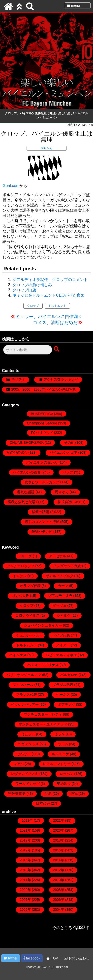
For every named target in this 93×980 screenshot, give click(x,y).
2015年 (25, 860)
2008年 (59, 890)
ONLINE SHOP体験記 (27, 443)
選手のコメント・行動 (42, 522)
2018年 (59, 840)
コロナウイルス (28, 615)
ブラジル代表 (63, 685)
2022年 (59, 820)
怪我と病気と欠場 (22, 502)
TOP (52, 958)
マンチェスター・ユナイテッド (43, 724)
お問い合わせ (77, 958)
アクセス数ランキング (61, 379)
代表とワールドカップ (42, 482)
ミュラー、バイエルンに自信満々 (49, 317)
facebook (32, 958)
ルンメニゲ (60, 754)
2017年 (25, 850)
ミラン (60, 734)
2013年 (25, 870)
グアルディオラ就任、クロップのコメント (50, 280)
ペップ (68, 472)
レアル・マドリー (57, 764)
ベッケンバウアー (25, 704)
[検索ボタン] (57, 349)
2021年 (25, 830)
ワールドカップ (28, 784)
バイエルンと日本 (63, 452)
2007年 (25, 900)
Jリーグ (26, 556)
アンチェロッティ (21, 566)
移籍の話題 (40, 512)
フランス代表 (27, 695)
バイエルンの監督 (27, 472)
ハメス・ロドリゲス (43, 665)
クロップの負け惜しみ (32, 285)
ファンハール (23, 685)
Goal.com (11, 186)
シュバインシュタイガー (43, 625)
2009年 (25, 890)
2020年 (59, 830)
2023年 (27, 820)
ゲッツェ (60, 606)
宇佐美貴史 (17, 793)
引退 (48, 793)
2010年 (59, 880)
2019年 (25, 840)
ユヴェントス (28, 744)
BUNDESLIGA (42, 414)
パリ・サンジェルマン (24, 675)
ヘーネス (63, 695)
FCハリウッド (42, 433)
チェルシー (25, 635)
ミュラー (28, 734)
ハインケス (18, 655)
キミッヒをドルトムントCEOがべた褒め (48, 295)
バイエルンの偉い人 (42, 462)
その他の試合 (17, 452)
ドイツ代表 (61, 635)
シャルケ (64, 615)
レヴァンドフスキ (25, 774)
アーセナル (58, 556)
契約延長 (64, 784)
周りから (47, 148)
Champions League (42, 423)
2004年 (59, 910)
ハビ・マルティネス (61, 655)
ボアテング (66, 704)
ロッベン (66, 774)
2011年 (25, 880)
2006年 (59, 900)
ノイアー (63, 645)
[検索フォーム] (28, 350)
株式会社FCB (68, 502)
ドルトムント (57, 306)
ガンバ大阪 (20, 596)
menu (74, 5)
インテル (20, 576)
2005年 (25, 910)
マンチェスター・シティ (43, 714)
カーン (63, 586)
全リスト (18, 379)
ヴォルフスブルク (60, 576)
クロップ (33, 306)
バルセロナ (69, 675)
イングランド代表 (67, 566)
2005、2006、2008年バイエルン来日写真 (44, 389)
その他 (69, 443)
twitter (11, 958)
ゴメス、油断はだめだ (55, 323)
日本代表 (43, 803)
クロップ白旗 (24, 290)
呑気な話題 (26, 492)
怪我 (74, 793)
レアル (19, 764)
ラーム (63, 744)
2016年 (59, 850)
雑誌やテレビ (42, 532)
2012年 (59, 870)
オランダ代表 (30, 586)
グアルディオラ (60, 596)
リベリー (24, 754)
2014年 (59, 860)
